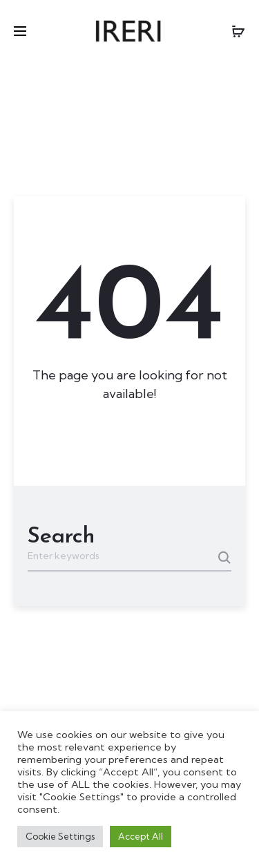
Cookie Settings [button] (60, 836)
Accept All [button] (141, 836)
